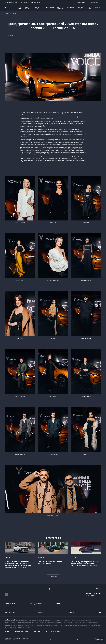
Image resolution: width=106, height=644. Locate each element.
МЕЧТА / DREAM (27, 8)
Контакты (98, 8)
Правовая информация (48, 639)
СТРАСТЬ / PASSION (37, 8)
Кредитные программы (20, 631)
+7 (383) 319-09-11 (91, 595)
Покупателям (71, 8)
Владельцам (82, 8)
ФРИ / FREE (20, 8)
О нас (90, 8)
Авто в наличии (60, 8)
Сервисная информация (53, 631)
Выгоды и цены (37, 631)
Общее (7, 631)
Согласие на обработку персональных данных (69, 639)
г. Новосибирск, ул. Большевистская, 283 (31, 2)
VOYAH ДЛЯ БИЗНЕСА (36, 604)
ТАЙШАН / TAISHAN (49, 8)
